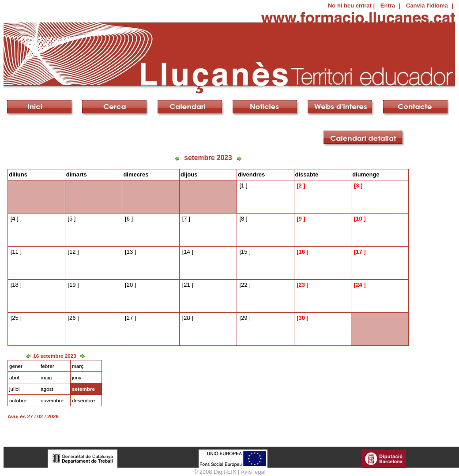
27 (130, 318)
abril (14, 377)
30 (301, 318)
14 (187, 252)
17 (359, 252)
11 (15, 252)
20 (130, 285)
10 (359, 219)
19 (72, 285)
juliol (14, 389)
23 (301, 285)
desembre (83, 400)
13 (130, 252)
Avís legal (253, 472)
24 (359, 285)
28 (187, 318)
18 (15, 285)
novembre (52, 400)
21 (187, 285)
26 (72, 318)
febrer (47, 366)
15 (244, 252)
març (78, 366)
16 (301, 252)
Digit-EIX (225, 472)
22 (244, 285)
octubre (18, 400)
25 (15, 318)
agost (47, 389)
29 (244, 318)
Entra (388, 6)
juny (77, 377)
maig (46, 377)
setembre (83, 389)
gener (16, 366)
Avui (13, 416)
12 (72, 252)
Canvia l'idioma (427, 6)
